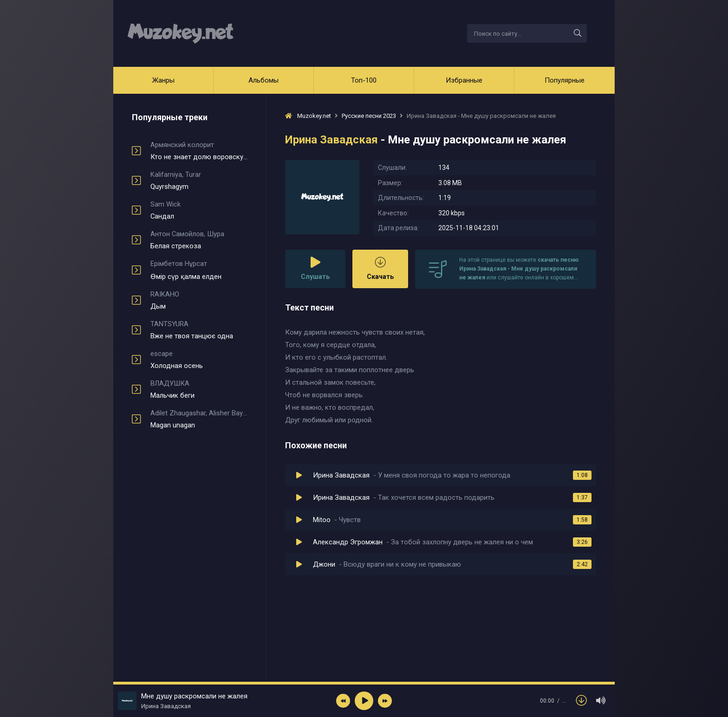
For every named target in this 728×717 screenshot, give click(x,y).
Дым (199, 300)
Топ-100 (364, 80)
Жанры (163, 80)
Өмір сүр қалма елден (199, 270)
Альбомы (263, 80)
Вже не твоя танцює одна (199, 330)
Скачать (380, 268)
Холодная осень (199, 360)
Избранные (464, 80)
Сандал (199, 210)
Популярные (565, 80)
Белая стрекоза (199, 240)
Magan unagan (199, 419)
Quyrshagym (199, 181)
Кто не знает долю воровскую (199, 151)
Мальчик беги (199, 389)
